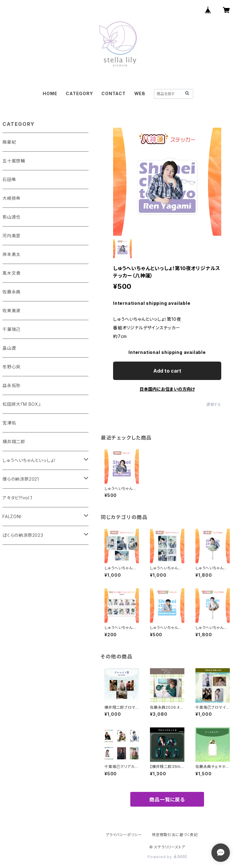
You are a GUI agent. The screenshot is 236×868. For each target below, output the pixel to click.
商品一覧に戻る (167, 800)
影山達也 (12, 217)
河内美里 (12, 236)
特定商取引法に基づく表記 (175, 835)
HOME (50, 93)
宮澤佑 (9, 423)
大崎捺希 (12, 198)
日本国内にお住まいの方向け (167, 389)
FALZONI (12, 516)
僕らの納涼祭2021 (21, 479)
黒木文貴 (12, 273)
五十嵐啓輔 (14, 161)
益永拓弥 (12, 385)
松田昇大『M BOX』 (22, 404)
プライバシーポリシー (124, 835)
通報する (214, 404)
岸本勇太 (12, 254)
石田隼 (9, 179)
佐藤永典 (12, 292)
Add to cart (167, 371)
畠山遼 (9, 348)
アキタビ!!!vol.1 (17, 498)
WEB (140, 93)
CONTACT (114, 93)
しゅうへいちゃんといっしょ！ (29, 460)
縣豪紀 (9, 142)
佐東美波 (12, 310)
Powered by (167, 857)
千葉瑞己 (12, 329)
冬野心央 (12, 367)
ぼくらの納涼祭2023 (23, 535)
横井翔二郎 (14, 442)
